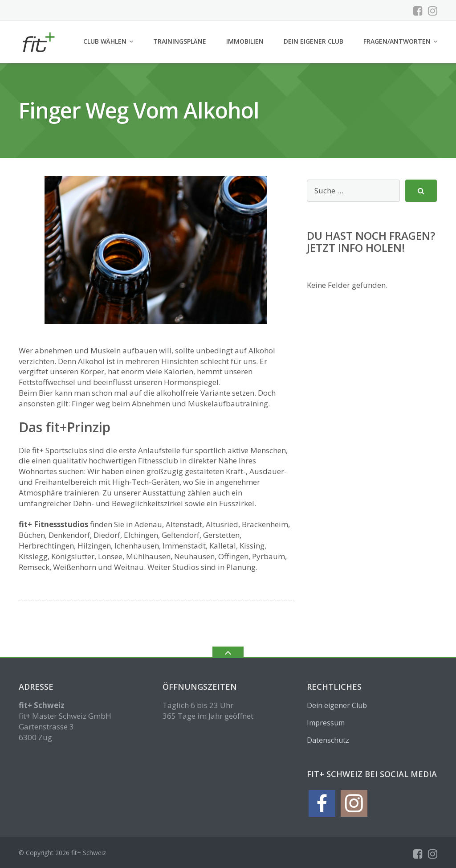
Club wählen (105, 41)
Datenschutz (328, 740)
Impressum (326, 723)
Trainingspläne (180, 41)
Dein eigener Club (313, 41)
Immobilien (245, 41)
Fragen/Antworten (397, 41)
